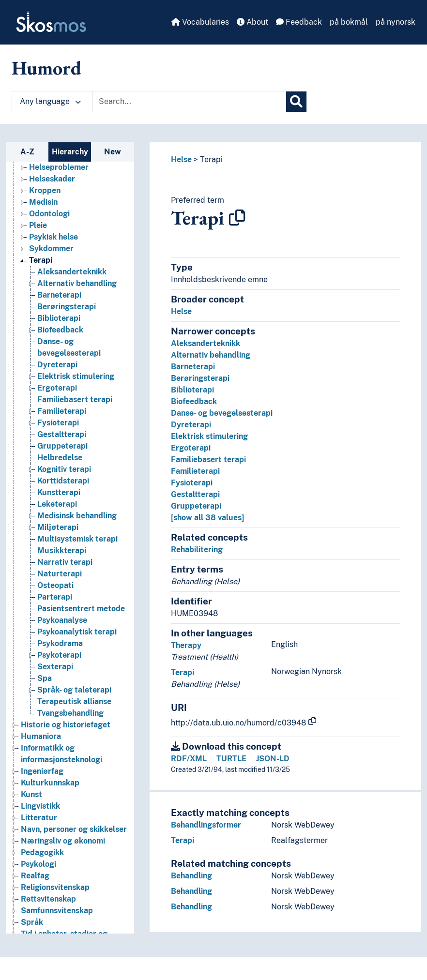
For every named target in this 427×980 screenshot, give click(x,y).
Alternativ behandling (211, 355)
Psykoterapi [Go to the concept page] (59, 655)
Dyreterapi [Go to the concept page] (57, 365)
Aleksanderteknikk (206, 343)
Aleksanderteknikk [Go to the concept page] (72, 272)
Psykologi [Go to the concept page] (38, 864)
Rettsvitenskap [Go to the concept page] (48, 899)
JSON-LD (273, 759)
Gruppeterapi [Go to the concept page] (62, 446)
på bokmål (349, 22)
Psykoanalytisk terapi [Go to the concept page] (77, 632)
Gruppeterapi (196, 506)
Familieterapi (195, 471)
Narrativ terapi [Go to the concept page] (65, 562)
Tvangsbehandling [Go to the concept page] (70, 713)
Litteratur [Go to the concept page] (39, 818)
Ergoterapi (191, 448)
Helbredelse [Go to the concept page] (60, 458)
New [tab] (113, 152)
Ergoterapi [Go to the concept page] (57, 388)
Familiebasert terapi (208, 460)
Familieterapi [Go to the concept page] (62, 411)
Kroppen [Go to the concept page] (45, 190)
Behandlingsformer (206, 825)
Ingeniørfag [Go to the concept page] (42, 771)
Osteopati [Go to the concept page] (55, 585)
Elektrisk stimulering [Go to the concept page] (76, 376)
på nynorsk (396, 22)
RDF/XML (189, 759)
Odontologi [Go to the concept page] (49, 214)
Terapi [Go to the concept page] (41, 260)
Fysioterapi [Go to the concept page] (58, 423)
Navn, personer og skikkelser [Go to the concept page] (74, 829)
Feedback (299, 22)
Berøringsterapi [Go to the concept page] (67, 307)
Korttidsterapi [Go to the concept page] (63, 481)
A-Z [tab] (27, 152)
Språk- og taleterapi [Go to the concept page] (74, 690)
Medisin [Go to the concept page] (43, 202)
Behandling (191, 876)
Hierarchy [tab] (70, 152)
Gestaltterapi (195, 494)
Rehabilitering (197, 550)
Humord (46, 68)
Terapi (211, 159)
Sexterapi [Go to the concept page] (55, 667)
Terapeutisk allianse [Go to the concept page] (74, 701)
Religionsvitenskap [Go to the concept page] (55, 887)
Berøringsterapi (200, 378)
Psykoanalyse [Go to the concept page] (62, 620)
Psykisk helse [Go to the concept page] (53, 237)
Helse (181, 159)
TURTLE (231, 759)
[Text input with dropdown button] (189, 102)
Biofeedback (194, 401)
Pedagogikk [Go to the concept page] (42, 852)
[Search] (296, 102)
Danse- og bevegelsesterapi (222, 413)
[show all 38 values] (207, 518)
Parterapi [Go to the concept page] (55, 597)
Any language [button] (50, 101)
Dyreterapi (191, 425)
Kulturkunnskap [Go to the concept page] (50, 783)
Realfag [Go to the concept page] (35, 876)
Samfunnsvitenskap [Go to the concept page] (57, 911)
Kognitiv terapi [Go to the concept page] (64, 469)
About (252, 22)
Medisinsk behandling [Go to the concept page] (77, 516)
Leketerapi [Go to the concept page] (57, 504)
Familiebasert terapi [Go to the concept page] (75, 400)
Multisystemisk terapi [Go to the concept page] (77, 539)
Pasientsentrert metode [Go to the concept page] (81, 609)
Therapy (186, 645)
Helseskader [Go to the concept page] (52, 179)
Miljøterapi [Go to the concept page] (58, 527)
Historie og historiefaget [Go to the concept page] (66, 725)
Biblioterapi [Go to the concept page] (59, 318)
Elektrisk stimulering (209, 436)
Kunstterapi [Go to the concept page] (59, 492)
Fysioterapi (192, 483)
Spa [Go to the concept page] (45, 678)
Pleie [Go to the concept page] (38, 225)
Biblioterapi (192, 390)
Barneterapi (193, 367)
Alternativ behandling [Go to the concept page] (77, 283)
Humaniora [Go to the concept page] (41, 736)
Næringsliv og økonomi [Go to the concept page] (63, 841)
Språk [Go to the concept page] (32, 922)
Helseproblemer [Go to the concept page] (59, 167)
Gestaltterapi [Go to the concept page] (62, 434)
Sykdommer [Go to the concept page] (51, 249)
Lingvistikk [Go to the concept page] (40, 806)
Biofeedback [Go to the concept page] (60, 330)
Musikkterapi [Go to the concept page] (62, 550)
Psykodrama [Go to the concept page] (60, 643)
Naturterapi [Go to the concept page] (60, 574)
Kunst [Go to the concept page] (31, 794)
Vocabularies (200, 22)
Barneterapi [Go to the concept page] (59, 295)
